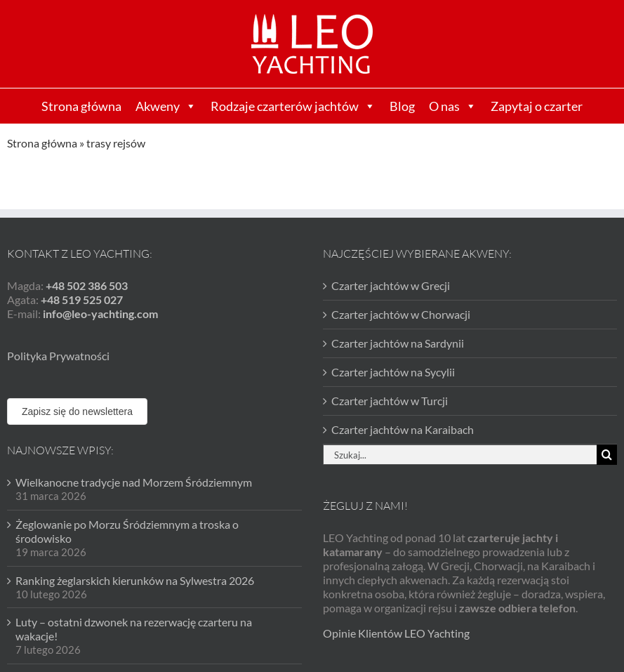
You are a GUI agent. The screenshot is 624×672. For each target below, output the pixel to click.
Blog (402, 106)
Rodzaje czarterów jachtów (293, 106)
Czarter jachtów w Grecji (391, 285)
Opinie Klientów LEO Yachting (396, 633)
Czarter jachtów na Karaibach (403, 429)
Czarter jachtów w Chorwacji (401, 314)
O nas (453, 106)
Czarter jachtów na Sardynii (398, 343)
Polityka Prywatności (58, 356)
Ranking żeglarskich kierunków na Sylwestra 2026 (135, 580)
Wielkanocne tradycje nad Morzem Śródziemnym (134, 482)
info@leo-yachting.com (100, 314)
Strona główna (81, 106)
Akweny (166, 106)
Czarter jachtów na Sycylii (393, 372)
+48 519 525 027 (82, 299)
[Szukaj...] (460, 455)
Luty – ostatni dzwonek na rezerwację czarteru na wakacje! (134, 629)
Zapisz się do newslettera (77, 411)
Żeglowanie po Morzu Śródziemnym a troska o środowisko (127, 531)
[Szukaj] (607, 455)
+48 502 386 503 (87, 285)
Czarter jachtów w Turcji (390, 401)
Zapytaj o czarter (537, 106)
